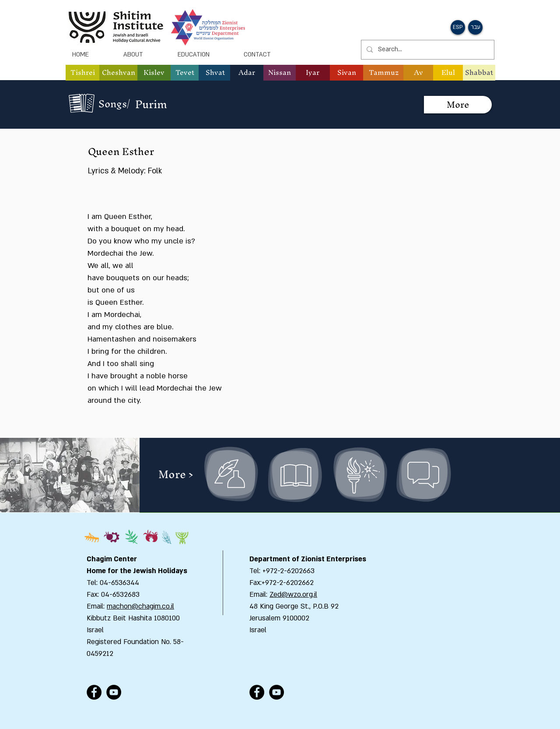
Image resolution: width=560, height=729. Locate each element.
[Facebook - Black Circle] (94, 692)
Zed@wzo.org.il (293, 595)
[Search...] (427, 50)
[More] (458, 105)
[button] (458, 27)
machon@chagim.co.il (140, 606)
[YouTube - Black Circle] (114, 692)
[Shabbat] (479, 73)
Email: (259, 595)
